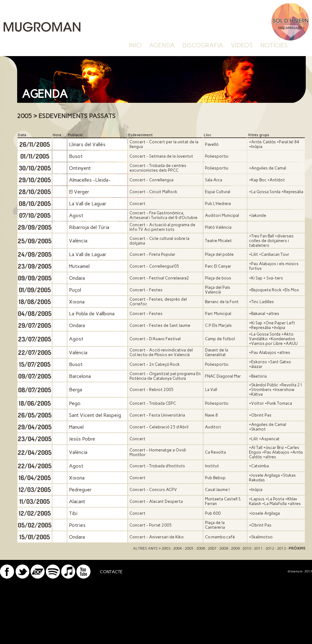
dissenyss (295, 571)
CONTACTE (111, 572)
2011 (258, 548)
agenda (162, 45)
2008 (224, 548)
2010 (247, 548)
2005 (189, 548)
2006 (201, 548)
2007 (212, 548)
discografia (203, 45)
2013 (281, 548)
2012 (270, 548)
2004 (178, 548)
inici (135, 45)
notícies (274, 45)
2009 (235, 548)
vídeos (242, 45)
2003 (166, 548)
